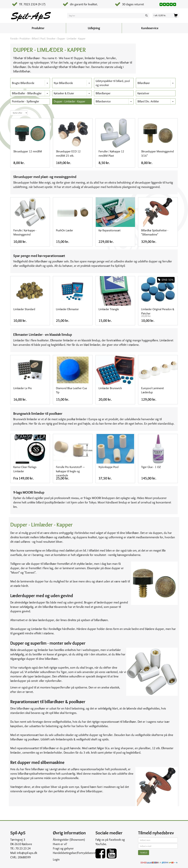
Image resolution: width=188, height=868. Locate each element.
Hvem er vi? (60, 844)
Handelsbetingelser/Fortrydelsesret (74, 853)
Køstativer (143, 93)
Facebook (115, 840)
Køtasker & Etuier (64, 93)
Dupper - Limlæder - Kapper (69, 101)
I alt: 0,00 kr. (160, 15)
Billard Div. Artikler (148, 101)
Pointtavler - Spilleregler (25, 101)
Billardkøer (144, 83)
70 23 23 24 (23, 848)
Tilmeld (144, 853)
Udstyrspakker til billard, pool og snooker (113, 83)
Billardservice (103, 101)
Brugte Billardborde (23, 83)
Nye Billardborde (63, 83)
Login (56, 859)
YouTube (101, 844)
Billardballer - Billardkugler (27, 93)
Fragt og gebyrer (63, 848)
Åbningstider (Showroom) (69, 840)
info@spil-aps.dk (27, 853)
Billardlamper (103, 93)
